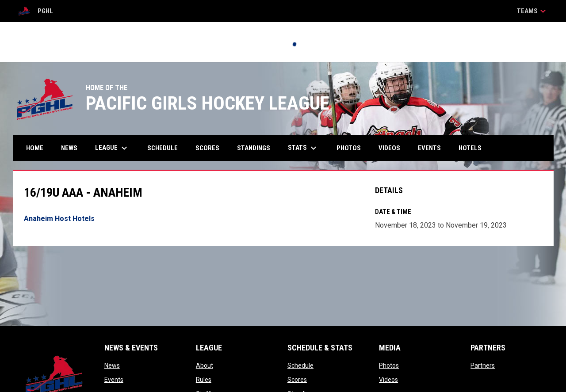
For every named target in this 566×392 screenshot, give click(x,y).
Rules (204, 380)
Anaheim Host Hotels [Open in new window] (59, 219)
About (205, 365)
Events (114, 380)
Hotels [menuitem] (470, 148)
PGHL (35, 11)
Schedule (300, 365)
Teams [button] (533, 11)
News (112, 365)
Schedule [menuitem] (163, 148)
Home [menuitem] (35, 148)
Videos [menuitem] (389, 148)
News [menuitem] (69, 148)
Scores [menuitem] (207, 148)
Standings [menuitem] (254, 148)
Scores (297, 380)
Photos (389, 365)
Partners (483, 365)
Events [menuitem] (429, 148)
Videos (388, 380)
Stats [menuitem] (303, 148)
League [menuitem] (112, 148)
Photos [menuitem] (349, 148)
